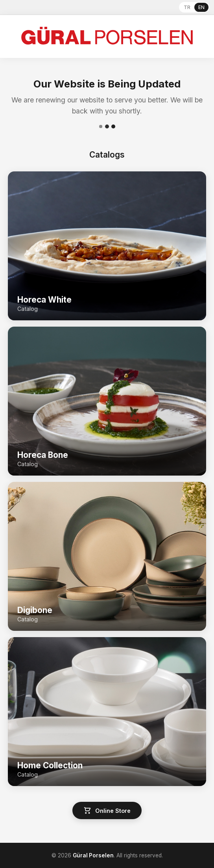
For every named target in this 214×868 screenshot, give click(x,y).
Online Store (107, 810)
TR (187, 7)
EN (201, 7)
